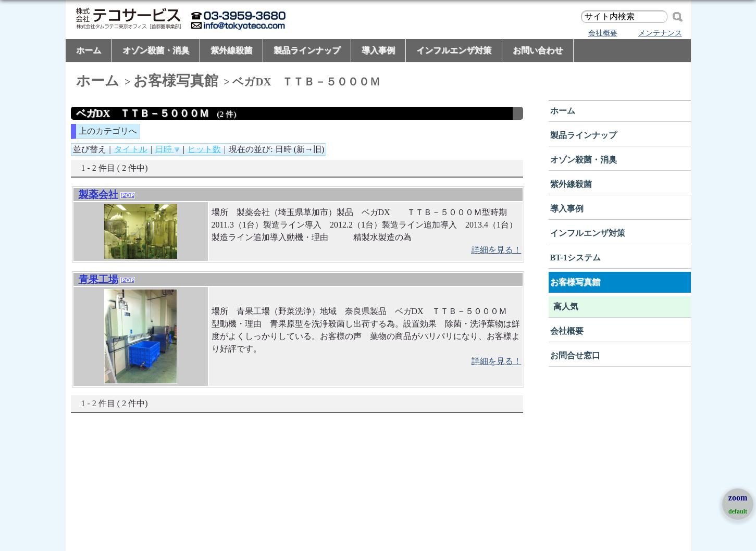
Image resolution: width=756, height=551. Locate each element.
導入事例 (378, 50)
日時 (168, 149)
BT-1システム (575, 258)
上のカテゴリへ (108, 131)
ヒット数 (204, 149)
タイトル (131, 149)
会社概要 (603, 33)
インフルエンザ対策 (454, 50)
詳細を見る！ (497, 250)
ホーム (89, 50)
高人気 (566, 306)
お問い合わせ (538, 50)
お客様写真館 (176, 81)
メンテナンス (660, 33)
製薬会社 (98, 195)
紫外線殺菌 (231, 50)
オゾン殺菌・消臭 (156, 50)
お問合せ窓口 (575, 355)
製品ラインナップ (307, 50)
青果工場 (98, 279)
